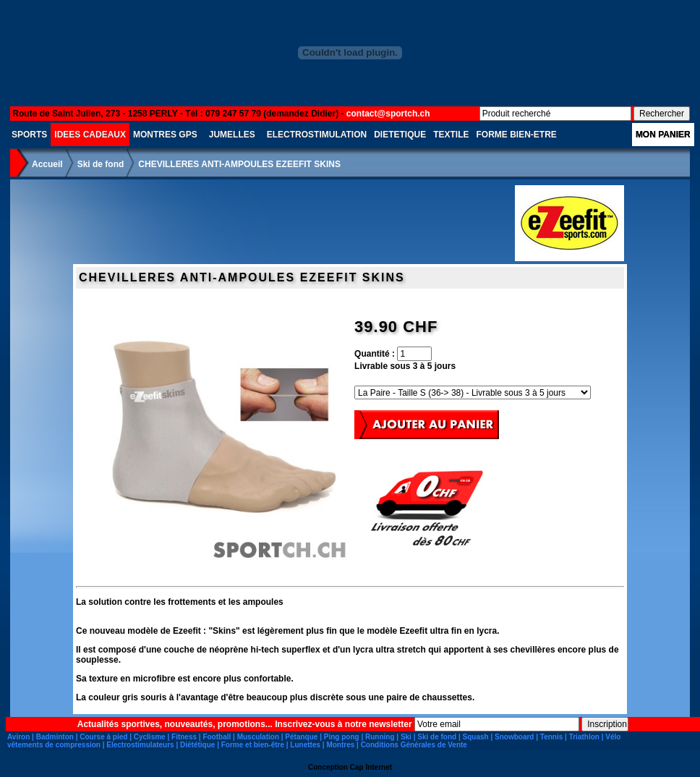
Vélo (613, 737)
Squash (476, 737)
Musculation (258, 737)
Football (217, 737)
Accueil (47, 164)
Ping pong (342, 737)
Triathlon (584, 737)
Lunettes (305, 745)
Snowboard (514, 737)
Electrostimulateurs (140, 745)
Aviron (18, 737)
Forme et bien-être (253, 745)
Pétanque (301, 737)
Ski (406, 737)
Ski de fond (101, 164)
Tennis (551, 737)
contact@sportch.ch (388, 114)
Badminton (55, 737)
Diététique (197, 745)
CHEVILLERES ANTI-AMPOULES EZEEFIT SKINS (239, 164)
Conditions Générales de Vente (414, 745)
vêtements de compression (54, 745)
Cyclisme (150, 737)
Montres (340, 745)
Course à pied (103, 737)
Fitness (184, 737)
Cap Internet (371, 767)
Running (380, 737)
